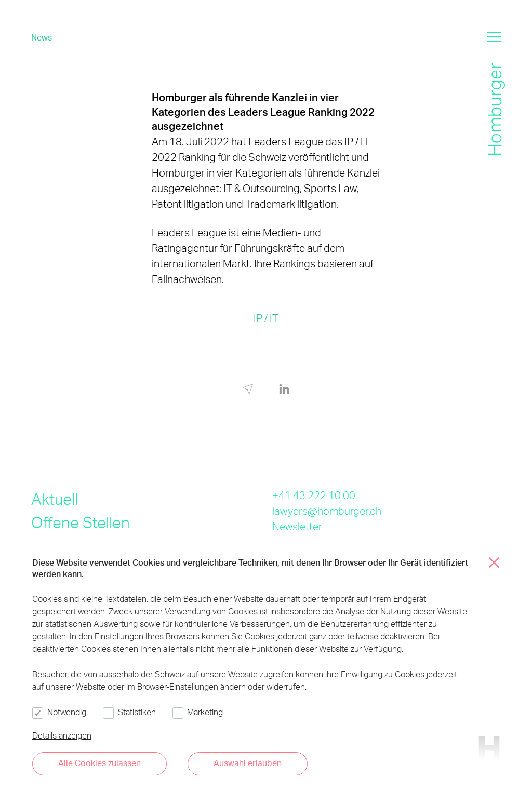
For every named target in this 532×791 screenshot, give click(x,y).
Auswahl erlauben (248, 763)
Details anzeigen (62, 735)
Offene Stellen (81, 522)
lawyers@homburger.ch (327, 511)
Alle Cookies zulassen (99, 763)
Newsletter (297, 526)
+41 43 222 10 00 (314, 495)
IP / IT (266, 318)
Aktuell (55, 499)
